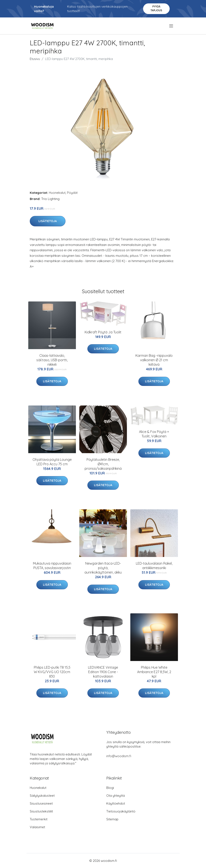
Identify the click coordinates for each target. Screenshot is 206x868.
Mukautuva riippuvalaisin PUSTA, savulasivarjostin (52, 566)
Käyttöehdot (116, 803)
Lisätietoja (48, 221)
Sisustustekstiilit (41, 811)
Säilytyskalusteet (42, 796)
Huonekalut (57, 193)
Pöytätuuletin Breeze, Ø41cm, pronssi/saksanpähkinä (103, 464)
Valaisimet (37, 827)
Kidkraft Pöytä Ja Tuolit (103, 332)
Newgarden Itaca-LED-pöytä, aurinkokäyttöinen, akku (103, 568)
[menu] (171, 26)
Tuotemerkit (39, 819)
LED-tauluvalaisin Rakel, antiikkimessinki (154, 566)
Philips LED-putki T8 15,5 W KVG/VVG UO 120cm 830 (52, 672)
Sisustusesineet (41, 803)
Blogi (110, 788)
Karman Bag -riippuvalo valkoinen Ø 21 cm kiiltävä (154, 360)
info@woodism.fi (119, 756)
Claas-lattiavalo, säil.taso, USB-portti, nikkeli (52, 360)
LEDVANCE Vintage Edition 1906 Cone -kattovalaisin (103, 672)
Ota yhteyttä (116, 796)
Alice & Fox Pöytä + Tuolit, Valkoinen (154, 434)
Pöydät (72, 193)
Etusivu (35, 59)
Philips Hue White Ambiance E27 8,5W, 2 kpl (154, 672)
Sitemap (112, 819)
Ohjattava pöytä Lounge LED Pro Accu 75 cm (52, 462)
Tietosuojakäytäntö (121, 811)
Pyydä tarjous (156, 8)
